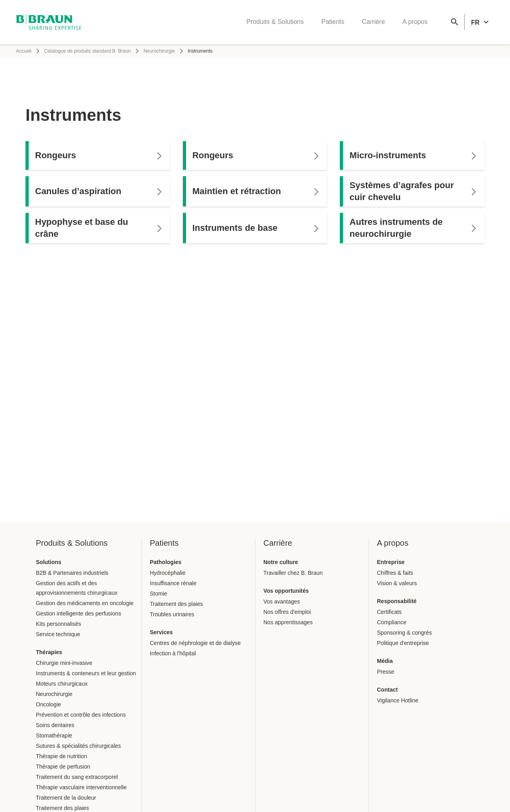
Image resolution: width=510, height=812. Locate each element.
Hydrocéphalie (168, 573)
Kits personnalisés (59, 624)
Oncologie (48, 704)
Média (385, 661)
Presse (386, 672)
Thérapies (49, 652)
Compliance (392, 622)
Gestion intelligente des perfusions (78, 613)
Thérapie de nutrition (61, 756)
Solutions (49, 562)
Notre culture (281, 562)
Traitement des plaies (62, 808)
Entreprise (391, 562)
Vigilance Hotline (398, 700)
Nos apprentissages (288, 622)
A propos (415, 22)
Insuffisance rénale (173, 583)
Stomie (159, 594)
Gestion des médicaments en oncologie (85, 603)
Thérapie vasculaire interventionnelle (81, 787)
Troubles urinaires (172, 614)
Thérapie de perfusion (63, 767)
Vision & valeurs (397, 583)
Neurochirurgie (159, 51)
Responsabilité (397, 601)
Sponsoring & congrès (404, 633)
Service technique (58, 634)
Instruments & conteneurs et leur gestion (86, 673)
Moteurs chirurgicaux (62, 684)
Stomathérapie (54, 735)
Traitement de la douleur (66, 798)
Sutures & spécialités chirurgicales (78, 746)
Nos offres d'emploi (287, 612)
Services (161, 632)
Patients (333, 22)
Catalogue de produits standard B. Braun (87, 51)
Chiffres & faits (395, 573)
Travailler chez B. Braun (293, 573)
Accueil (24, 51)
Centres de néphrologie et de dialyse (195, 643)
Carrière (373, 22)
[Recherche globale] (455, 22)
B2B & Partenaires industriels (72, 573)
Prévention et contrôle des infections (81, 715)
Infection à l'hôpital (173, 653)
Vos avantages (282, 602)
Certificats (389, 612)
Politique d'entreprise (403, 643)
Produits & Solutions (275, 22)
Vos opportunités (286, 591)
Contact (387, 690)
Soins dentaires (55, 725)
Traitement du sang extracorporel (77, 777)
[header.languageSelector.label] (481, 22)
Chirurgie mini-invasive (64, 663)
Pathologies (166, 562)
